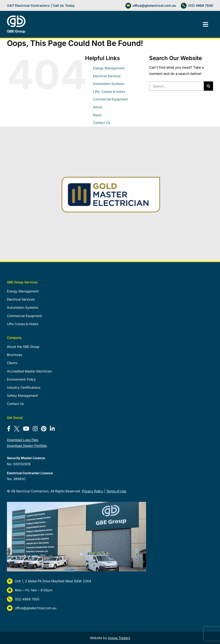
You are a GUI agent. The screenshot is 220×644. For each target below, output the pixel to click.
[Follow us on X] (17, 429)
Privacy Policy (92, 491)
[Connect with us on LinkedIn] (52, 429)
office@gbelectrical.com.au (154, 5)
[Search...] (176, 86)
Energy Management (109, 68)
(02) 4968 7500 (201, 5)
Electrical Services (107, 76)
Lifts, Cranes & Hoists (109, 91)
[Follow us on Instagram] (35, 429)
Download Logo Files (23, 440)
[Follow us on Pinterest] (44, 429)
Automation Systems (109, 84)
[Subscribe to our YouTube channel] (26, 429)
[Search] (208, 86)
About (98, 107)
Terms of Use (116, 491)
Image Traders (119, 638)
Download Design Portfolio (27, 446)
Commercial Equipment (110, 99)
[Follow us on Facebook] (9, 429)
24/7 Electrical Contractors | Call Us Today (41, 5)
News (97, 115)
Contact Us (101, 123)
